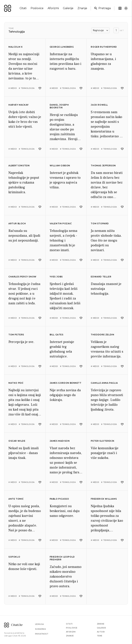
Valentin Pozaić (61, 223)
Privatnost (42, 634)
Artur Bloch (17, 223)
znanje (82, 8)
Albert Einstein (19, 166)
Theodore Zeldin (102, 335)
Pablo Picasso (59, 499)
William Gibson (60, 166)
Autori (101, 632)
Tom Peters (16, 335)
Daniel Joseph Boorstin (59, 106)
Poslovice (72, 628)
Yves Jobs (56, 277)
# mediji (13, 88)
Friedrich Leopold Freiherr (62, 558)
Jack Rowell (99, 105)
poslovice (37, 8)
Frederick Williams (104, 499)
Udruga (39, 624)
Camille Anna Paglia (104, 383)
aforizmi (53, 8)
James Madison (60, 441)
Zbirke (101, 624)
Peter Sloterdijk (103, 441)
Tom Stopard (100, 223)
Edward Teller (101, 277)
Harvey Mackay (19, 105)
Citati (69, 624)
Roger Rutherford (104, 47)
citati (23, 8)
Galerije (101, 628)
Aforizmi (71, 632)
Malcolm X (15, 47)
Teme (11, 28)
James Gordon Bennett (66, 383)
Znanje (70, 636)
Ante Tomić (16, 499)
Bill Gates (57, 335)
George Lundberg (62, 47)
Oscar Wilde (17, 441)
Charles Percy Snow (22, 277)
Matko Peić (16, 383)
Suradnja (40, 629)
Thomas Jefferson (103, 166)
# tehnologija (27, 88)
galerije (68, 8)
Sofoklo (14, 557)
